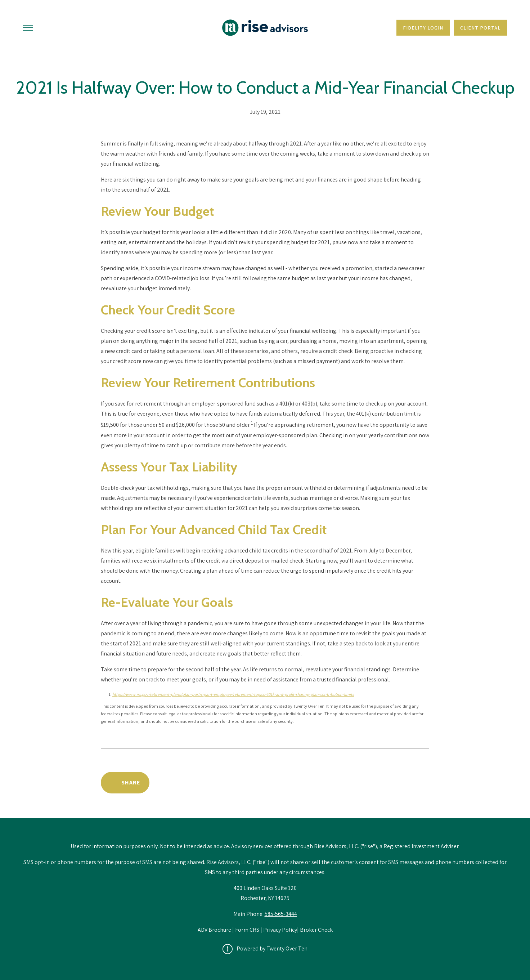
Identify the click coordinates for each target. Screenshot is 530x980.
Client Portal (480, 28)
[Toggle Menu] (28, 28)
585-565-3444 (281, 914)
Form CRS (247, 930)
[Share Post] (125, 783)
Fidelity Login (423, 28)
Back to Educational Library (374, 782)
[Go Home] (265, 28)
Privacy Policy (280, 930)
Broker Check (316, 930)
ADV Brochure (215, 930)
